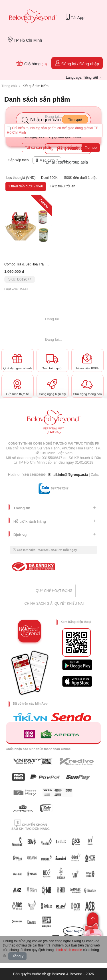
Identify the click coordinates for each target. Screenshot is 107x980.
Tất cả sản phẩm (39, 147)
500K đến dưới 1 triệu (81, 178)
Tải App (75, 17)
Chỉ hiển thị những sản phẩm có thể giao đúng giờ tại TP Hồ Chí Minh (53, 130)
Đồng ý (17, 956)
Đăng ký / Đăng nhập (77, 63)
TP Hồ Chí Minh (25, 40)
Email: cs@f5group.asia (67, 162)
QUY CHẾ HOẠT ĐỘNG (54, 591)
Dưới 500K (49, 178)
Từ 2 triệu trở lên (62, 186)
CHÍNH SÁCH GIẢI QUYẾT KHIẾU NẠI (54, 604)
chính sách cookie (68, 950)
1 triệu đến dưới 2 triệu (26, 186)
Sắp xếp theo (18, 160)
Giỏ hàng (32, 63)
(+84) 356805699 (68, 148)
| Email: (40, 475)
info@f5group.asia (73, 475)
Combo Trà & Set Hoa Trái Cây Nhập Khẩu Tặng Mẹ (44, 264)
